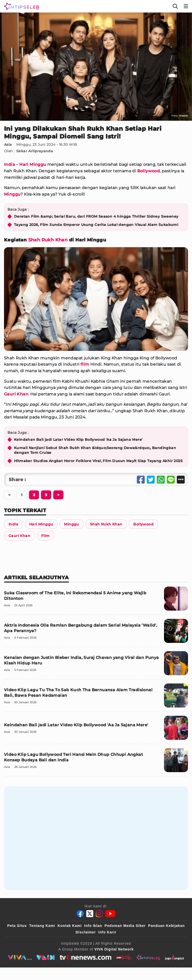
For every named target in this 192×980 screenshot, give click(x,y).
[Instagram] (99, 914)
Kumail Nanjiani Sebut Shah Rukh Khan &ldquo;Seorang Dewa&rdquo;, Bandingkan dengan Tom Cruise (95, 450)
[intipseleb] (148, 957)
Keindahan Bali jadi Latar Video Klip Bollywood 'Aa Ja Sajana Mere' (78, 440)
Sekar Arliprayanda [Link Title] (35, 151)
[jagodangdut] (174, 957)
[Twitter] (90, 914)
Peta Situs (17, 926)
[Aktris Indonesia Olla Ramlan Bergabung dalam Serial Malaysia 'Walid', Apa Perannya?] (96, 633)
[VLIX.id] (46, 957)
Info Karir (107, 932)
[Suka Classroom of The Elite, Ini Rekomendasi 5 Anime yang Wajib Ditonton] (96, 601)
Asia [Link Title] (8, 145)
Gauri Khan (16, 394)
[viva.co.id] (20, 957)
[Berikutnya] (34, 495)
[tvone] (85, 957)
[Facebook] (80, 914)
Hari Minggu (33, 164)
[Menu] (186, 6)
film (85, 364)
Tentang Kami (42, 926)
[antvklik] (124, 957)
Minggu (12, 194)
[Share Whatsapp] (161, 480)
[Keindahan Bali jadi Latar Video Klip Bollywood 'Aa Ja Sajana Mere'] (96, 730)
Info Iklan (93, 926)
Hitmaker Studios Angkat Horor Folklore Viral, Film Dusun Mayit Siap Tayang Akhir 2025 (98, 461)
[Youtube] (110, 914)
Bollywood (149, 171)
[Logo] (20, 6)
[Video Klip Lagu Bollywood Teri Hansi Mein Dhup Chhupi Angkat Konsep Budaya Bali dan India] (96, 762)
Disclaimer (86, 932)
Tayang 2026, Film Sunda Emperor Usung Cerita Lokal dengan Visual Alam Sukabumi (96, 225)
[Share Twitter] (151, 480)
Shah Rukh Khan (48, 240)
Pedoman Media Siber (125, 926)
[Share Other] (181, 480)
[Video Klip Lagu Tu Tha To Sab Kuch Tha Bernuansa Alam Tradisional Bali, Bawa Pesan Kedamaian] (96, 698)
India (9, 164)
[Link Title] (13, 524)
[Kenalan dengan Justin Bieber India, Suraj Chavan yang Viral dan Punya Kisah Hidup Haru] (96, 665)
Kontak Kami (70, 926)
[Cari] (175, 6)
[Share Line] (171, 480)
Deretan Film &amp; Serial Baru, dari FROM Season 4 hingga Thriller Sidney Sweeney (96, 216)
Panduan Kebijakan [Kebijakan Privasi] (166, 926)
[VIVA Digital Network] (114, 949)
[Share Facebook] (141, 480)
